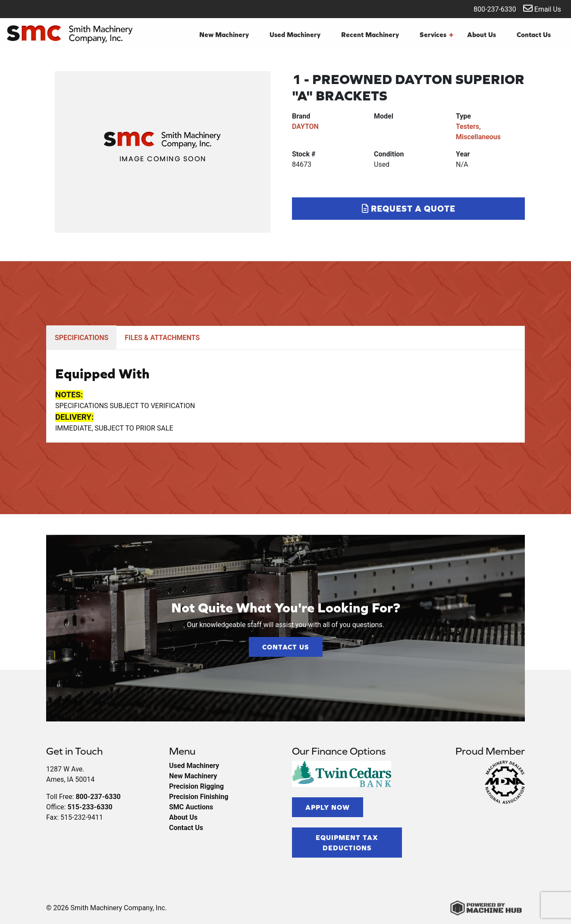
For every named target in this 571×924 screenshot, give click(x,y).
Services (436, 34)
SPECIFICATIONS (82, 338)
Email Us (542, 8)
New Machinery (224, 34)
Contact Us (534, 34)
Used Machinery (295, 34)
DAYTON (305, 126)
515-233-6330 (90, 807)
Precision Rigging (196, 786)
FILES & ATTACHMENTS (162, 338)
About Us (482, 34)
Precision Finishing (199, 797)
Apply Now (328, 807)
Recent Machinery (370, 34)
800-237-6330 (489, 8)
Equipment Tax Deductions (347, 843)
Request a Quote (409, 208)
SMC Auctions (191, 807)
